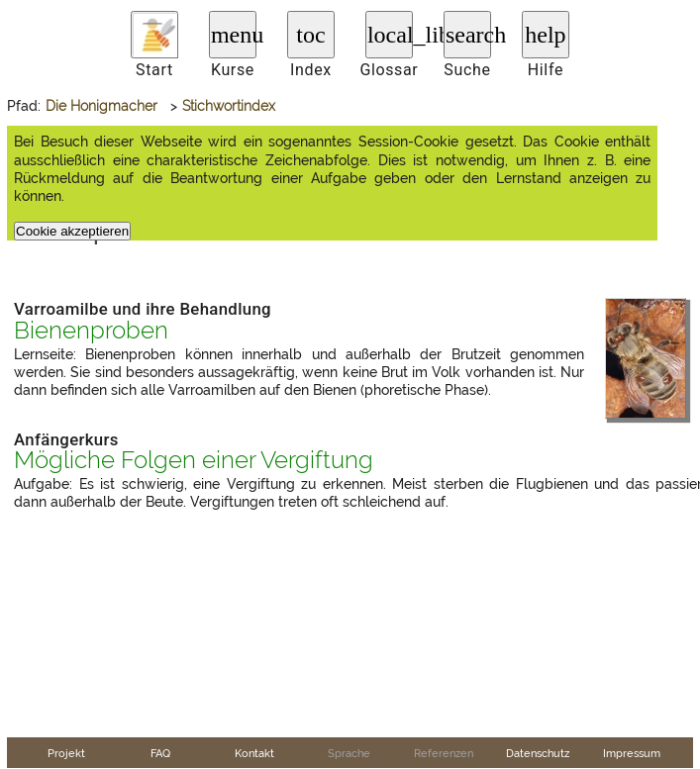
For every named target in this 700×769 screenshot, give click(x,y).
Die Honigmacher (101, 106)
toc (310, 35)
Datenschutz (538, 753)
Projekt (66, 753)
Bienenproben (91, 331)
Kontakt (254, 753)
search (468, 35)
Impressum (632, 753)
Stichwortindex (229, 106)
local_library (390, 35)
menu (234, 35)
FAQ (160, 753)
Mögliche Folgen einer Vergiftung (194, 460)
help (545, 35)
